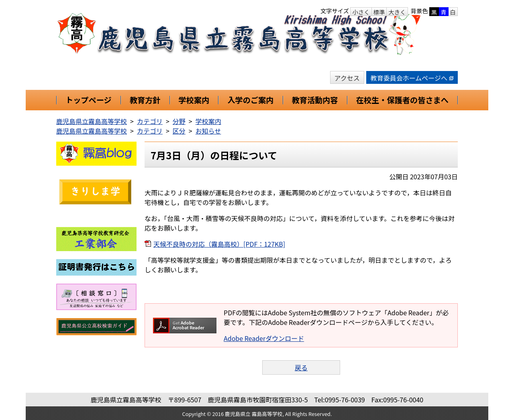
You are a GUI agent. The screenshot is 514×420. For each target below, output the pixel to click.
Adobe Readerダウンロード (264, 338)
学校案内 (208, 121)
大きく (397, 12)
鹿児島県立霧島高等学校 (92, 121)
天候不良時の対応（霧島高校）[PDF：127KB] (219, 244)
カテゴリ (150, 121)
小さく (361, 12)
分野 (179, 121)
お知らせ (208, 131)
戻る (301, 367)
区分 (179, 131)
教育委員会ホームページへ (412, 78)
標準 (379, 12)
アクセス (347, 78)
